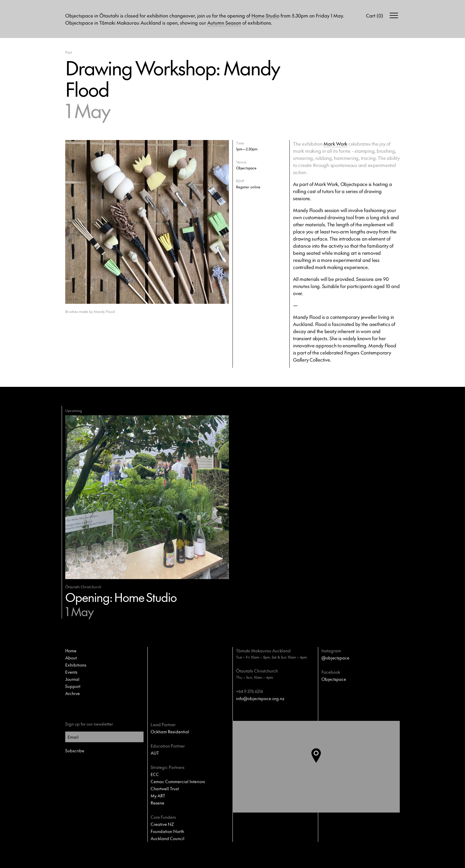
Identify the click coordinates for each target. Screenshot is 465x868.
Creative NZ (162, 824)
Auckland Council (168, 838)
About (71, 658)
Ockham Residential (170, 732)
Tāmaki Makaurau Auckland (263, 651)
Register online (248, 187)
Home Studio (265, 15)
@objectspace (335, 658)
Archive (73, 693)
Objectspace (334, 679)
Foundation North (167, 831)
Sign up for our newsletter (89, 724)
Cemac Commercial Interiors (178, 781)
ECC (155, 774)
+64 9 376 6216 (250, 691)
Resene (157, 803)
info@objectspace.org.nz (260, 698)
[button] (321, 767)
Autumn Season (224, 23)
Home (71, 651)
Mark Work (335, 144)
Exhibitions (76, 665)
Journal (72, 679)
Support (73, 686)
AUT (155, 753)
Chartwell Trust (165, 788)
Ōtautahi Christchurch (257, 671)
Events (71, 672)
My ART (158, 796)
